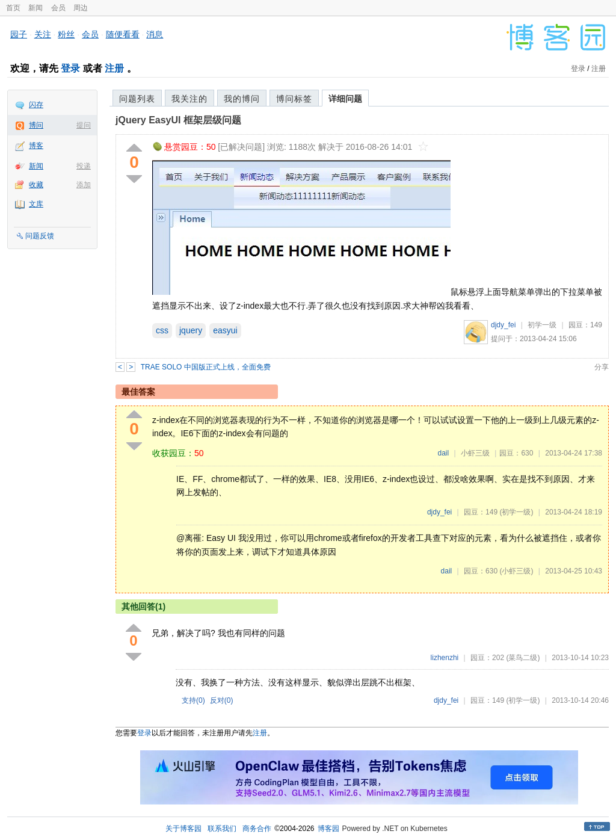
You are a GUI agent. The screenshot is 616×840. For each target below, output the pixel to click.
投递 (84, 166)
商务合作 (257, 829)
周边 (81, 8)
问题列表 (137, 99)
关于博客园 (183, 829)
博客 (36, 146)
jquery (191, 330)
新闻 (35, 8)
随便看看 (123, 34)
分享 (602, 367)
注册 (114, 68)
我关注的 (189, 99)
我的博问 (242, 99)
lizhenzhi (445, 658)
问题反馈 (40, 236)
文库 (36, 204)
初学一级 (542, 325)
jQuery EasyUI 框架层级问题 (178, 120)
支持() (193, 700)
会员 (58, 8)
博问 (36, 125)
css (162, 330)
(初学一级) (516, 512)
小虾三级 (475, 453)
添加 (84, 185)
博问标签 (294, 99)
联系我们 (222, 829)
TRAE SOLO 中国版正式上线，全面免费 (206, 367)
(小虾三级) (516, 571)
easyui (225, 330)
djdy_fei (503, 325)
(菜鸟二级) (523, 658)
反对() (222, 700)
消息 (155, 34)
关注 (43, 34)
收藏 (36, 185)
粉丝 (66, 34)
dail (443, 453)
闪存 (36, 105)
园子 (19, 34)
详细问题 (345, 99)
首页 (13, 8)
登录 (70, 68)
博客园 (328, 829)
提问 (84, 125)
